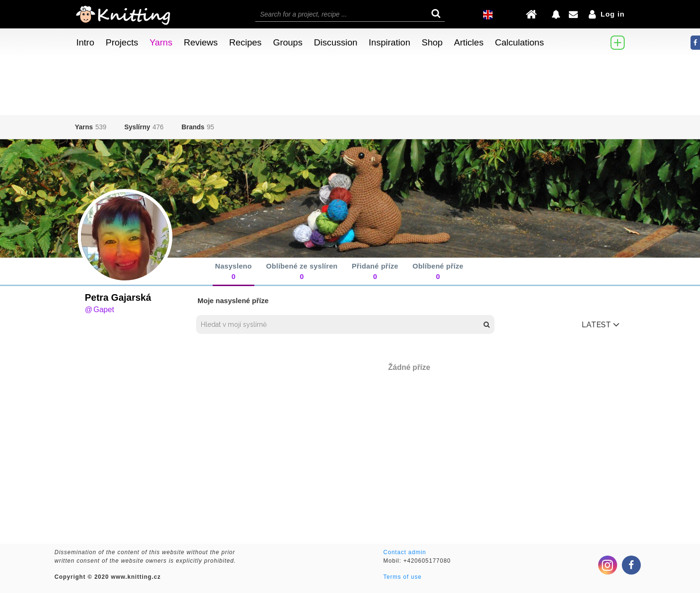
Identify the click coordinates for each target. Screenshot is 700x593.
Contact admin (404, 552)
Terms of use (402, 577)
